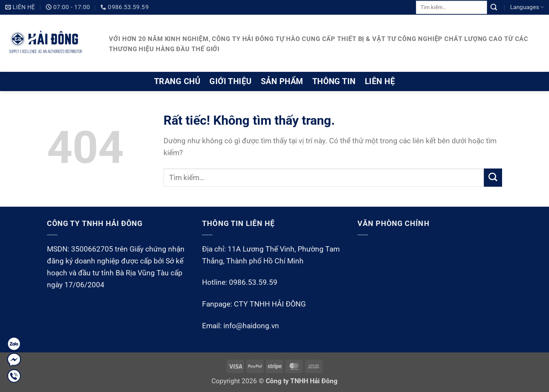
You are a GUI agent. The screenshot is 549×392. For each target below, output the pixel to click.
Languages (527, 7)
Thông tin (334, 81)
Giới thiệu (231, 81)
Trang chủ (177, 81)
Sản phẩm (282, 81)
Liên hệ (380, 81)
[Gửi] (494, 7)
